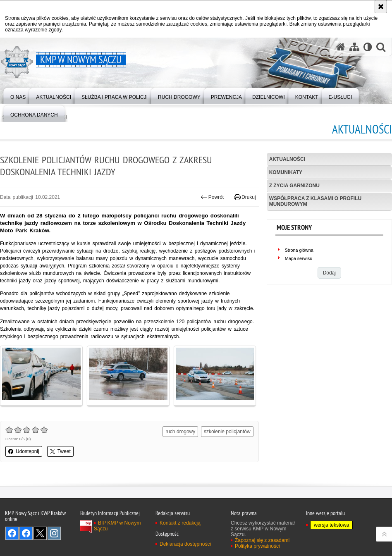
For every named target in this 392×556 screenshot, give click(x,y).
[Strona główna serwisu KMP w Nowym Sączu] (341, 47)
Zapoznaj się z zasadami (262, 540)
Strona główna (299, 250)
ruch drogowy (180, 432)
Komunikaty (286, 172)
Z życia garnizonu (294, 186)
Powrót (212, 197)
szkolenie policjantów (227, 432)
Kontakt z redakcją (180, 523)
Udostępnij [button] (24, 451)
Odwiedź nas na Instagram (54, 533)
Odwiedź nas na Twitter (40, 533)
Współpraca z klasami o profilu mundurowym (316, 201)
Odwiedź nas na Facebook (12, 533)
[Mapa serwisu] (354, 47)
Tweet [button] (60, 451)
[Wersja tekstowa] (368, 47)
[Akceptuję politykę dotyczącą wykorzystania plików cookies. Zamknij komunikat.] (381, 7)
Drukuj (245, 197)
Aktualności (287, 159)
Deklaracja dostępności (185, 544)
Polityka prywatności (257, 546)
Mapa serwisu (299, 258)
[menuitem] (18, 95)
